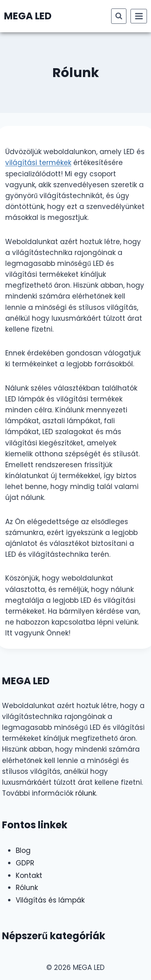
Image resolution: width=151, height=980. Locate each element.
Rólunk (27, 888)
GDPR (25, 863)
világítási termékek (38, 163)
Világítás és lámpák (50, 900)
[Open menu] (139, 16)
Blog (23, 850)
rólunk (86, 793)
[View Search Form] (119, 16)
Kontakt (29, 876)
